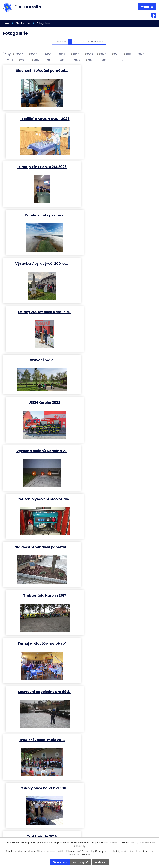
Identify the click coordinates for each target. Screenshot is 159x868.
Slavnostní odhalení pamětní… (40, 312)
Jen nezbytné (81, 862)
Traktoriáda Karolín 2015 (119, 649)
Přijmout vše (60, 862)
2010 (103, 54)
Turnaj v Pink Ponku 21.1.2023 (41, 119)
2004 (20, 54)
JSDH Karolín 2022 (119, 215)
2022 (77, 60)
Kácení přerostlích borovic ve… (41, 552)
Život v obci (23, 23)
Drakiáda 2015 (119, 552)
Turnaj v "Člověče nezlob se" (119, 456)
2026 (105, 60)
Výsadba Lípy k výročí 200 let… (40, 167)
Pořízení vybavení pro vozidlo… (119, 263)
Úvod (6, 23)
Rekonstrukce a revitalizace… (119, 601)
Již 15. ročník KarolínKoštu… (41, 504)
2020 (63, 60)
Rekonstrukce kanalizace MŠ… (40, 601)
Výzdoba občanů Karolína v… (40, 263)
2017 (36, 60)
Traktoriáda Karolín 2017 (119, 312)
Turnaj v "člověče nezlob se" (40, 360)
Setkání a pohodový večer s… (41, 697)
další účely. (80, 846)
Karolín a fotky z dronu (119, 119)
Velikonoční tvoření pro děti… (119, 697)
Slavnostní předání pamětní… (41, 70)
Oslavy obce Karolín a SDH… (119, 408)
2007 (62, 54)
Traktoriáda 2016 (40, 456)
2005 (34, 54)
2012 (128, 54)
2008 (76, 54)
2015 (23, 60)
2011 (116, 54)
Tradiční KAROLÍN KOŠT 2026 (119, 70)
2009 (90, 54)
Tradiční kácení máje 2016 (40, 408)
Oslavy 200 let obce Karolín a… (119, 167)
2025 (91, 60)
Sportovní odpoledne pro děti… (119, 360)
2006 (48, 54)
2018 (49, 60)
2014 (10, 60)
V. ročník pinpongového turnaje (119, 504)
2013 (141, 54)
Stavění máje (41, 215)
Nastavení (101, 862)
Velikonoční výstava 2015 (41, 745)
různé (119, 60)
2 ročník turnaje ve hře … (119, 745)
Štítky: (7, 54)
